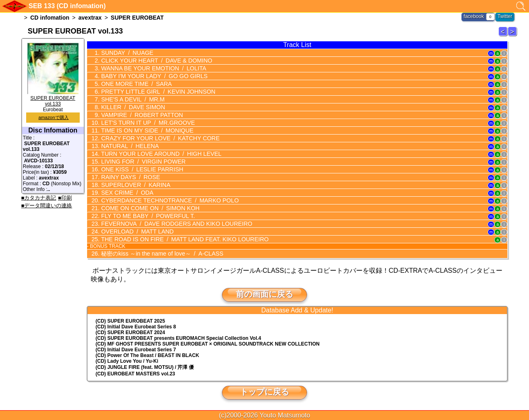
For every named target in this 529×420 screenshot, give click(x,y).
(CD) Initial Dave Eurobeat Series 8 (136, 326)
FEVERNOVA (174, 224)
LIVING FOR (141, 162)
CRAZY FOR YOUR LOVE (158, 138)
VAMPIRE (140, 115)
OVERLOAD (136, 231)
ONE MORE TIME (135, 84)
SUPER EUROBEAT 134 (513, 36)
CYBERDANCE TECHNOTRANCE (167, 200)
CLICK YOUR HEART (155, 61)
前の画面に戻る (264, 294)
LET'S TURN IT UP (146, 123)
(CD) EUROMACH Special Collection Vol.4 (178, 338)
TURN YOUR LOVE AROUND (159, 154)
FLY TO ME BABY (146, 216)
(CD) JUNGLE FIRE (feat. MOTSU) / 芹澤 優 (145, 367)
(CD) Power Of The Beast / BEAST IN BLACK (147, 355)
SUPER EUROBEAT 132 (504, 36)
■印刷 (65, 198)
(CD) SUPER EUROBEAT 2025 (130, 321)
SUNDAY (126, 53)
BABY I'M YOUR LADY (152, 76)
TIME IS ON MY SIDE (145, 130)
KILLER (131, 107)
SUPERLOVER (134, 185)
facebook (474, 16)
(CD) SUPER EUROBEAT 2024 (130, 332)
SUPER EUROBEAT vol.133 (53, 98)
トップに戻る (264, 391)
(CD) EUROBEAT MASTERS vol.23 (135, 373)
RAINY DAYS (129, 177)
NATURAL (128, 146)
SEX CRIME (126, 193)
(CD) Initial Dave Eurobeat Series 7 (136, 349)
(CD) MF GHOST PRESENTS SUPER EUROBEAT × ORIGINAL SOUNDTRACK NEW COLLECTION (208, 344)
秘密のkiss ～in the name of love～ (160, 253)
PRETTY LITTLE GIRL (156, 92)
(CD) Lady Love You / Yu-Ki (127, 361)
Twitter (505, 16)
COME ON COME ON (148, 208)
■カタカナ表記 (39, 198)
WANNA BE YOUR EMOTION (152, 68)
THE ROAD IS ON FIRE (182, 239)
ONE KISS (140, 169)
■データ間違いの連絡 (47, 206)
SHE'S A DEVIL (131, 99)
